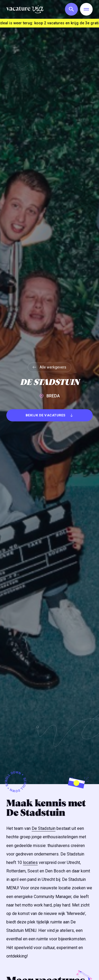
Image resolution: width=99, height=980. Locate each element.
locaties (30, 862)
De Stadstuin (44, 828)
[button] (70, 9)
